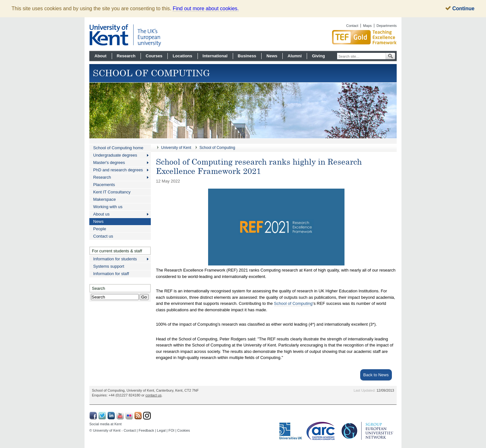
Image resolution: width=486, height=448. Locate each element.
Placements (104, 185)
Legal (161, 430)
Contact (352, 26)
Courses (154, 56)
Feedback (146, 430)
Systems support (109, 266)
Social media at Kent (105, 424)
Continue (460, 8)
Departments (387, 26)
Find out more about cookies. (206, 8)
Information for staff (111, 274)
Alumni (295, 56)
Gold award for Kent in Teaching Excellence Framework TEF (341, 37)
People (100, 229)
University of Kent (176, 148)
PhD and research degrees (118, 170)
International (215, 56)
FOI (171, 430)
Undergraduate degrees (115, 155)
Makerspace (105, 199)
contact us (153, 395)
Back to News (376, 375)
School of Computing (217, 148)
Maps (367, 26)
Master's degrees (109, 163)
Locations (182, 56)
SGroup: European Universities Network (368, 431)
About (101, 56)
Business (247, 56)
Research (126, 56)
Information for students (115, 259)
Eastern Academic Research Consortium (322, 431)
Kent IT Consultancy (112, 192)
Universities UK (291, 431)
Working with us (108, 207)
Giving (318, 56)
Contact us (103, 236)
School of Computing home (118, 148)
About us (101, 214)
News (272, 56)
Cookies (184, 430)
